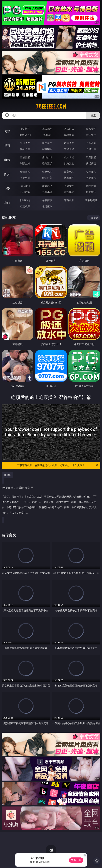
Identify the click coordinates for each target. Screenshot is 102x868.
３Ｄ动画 (91, 143)
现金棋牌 (69, 135)
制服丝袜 (25, 163)
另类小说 (47, 192)
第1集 (7, 475)
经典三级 (47, 163)
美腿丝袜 (25, 178)
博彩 (7, 131)
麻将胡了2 (25, 135)
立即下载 (76, 860)
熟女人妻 (25, 149)
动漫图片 (91, 172)
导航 (7, 203)
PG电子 (25, 129)
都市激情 (25, 186)
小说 (7, 188)
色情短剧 (47, 206)
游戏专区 (91, 129)
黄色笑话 (69, 192)
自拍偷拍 (47, 143)
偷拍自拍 (47, 157)
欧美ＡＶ (69, 143)
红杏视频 (25, 206)
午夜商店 (47, 200)
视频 (7, 146)
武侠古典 (91, 186)
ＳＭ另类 (91, 149)
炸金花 (47, 135)
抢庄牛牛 (91, 135)
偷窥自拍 (25, 172)
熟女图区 (69, 178)
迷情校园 (25, 192)
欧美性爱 (91, 157)
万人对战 (69, 129)
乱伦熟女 (69, 163)
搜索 (93, 115)
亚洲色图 (47, 172)
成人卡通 (69, 157)
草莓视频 (69, 200)
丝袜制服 (47, 149)
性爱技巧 (91, 192)
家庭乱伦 (47, 186)
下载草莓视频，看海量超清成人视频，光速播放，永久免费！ (58, 465)
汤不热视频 (91, 200)
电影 (7, 160)
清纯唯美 (47, 178)
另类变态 (91, 163)
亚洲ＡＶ (25, 143)
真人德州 (47, 129)
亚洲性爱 (25, 157)
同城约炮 (25, 200)
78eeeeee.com (51, 106)
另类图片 (91, 178)
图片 (7, 174)
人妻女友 (69, 186)
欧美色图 (69, 172)
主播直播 (69, 149)
